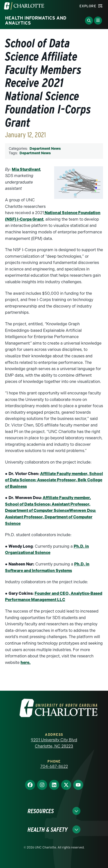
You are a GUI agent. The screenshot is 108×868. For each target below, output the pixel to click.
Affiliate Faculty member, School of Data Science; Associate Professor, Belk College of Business (54, 480)
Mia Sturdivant (26, 169)
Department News (45, 149)
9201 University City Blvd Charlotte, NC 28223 (54, 743)
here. (26, 663)
